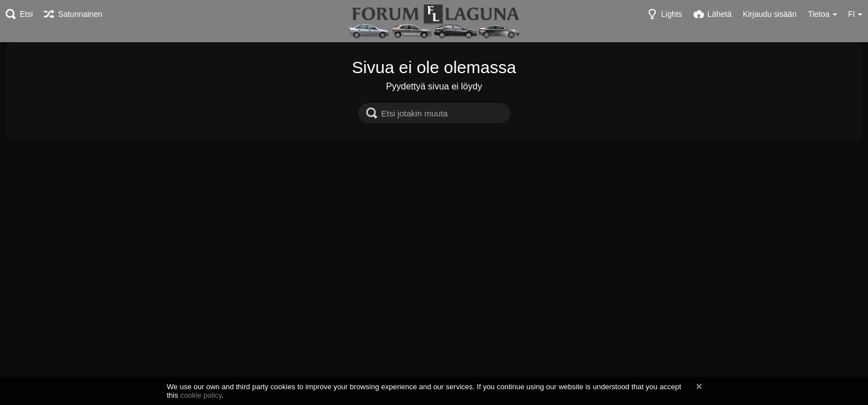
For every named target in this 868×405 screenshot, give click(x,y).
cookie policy (201, 395)
